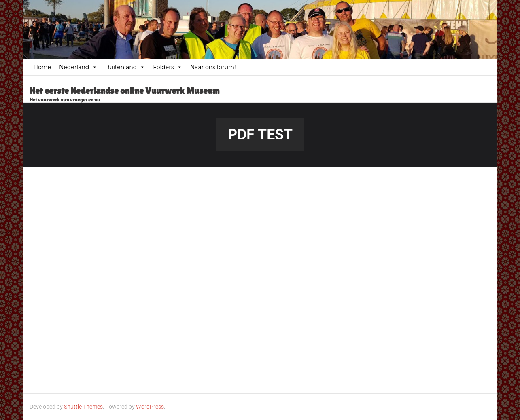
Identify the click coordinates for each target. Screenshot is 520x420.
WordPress (150, 407)
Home (42, 67)
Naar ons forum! (213, 67)
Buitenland (125, 67)
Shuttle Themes (83, 407)
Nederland (78, 67)
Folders (168, 67)
